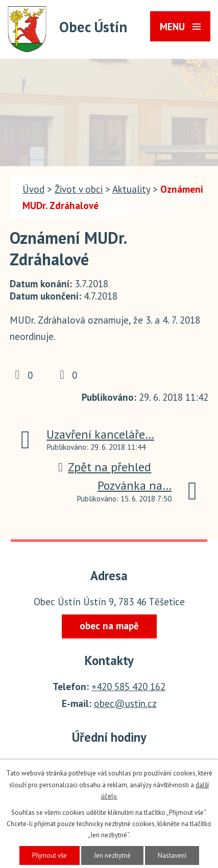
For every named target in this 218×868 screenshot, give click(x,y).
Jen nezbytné (112, 855)
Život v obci (79, 189)
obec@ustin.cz (125, 703)
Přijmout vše (50, 855)
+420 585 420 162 (128, 687)
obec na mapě (109, 626)
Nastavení (172, 855)
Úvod (33, 189)
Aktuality (131, 189)
